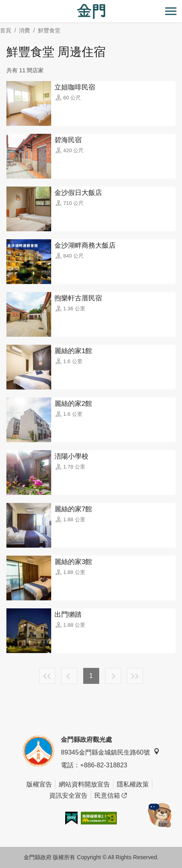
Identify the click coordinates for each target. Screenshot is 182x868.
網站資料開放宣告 (84, 784)
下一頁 (113, 676)
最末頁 (135, 676)
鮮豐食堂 (49, 30)
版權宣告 (39, 784)
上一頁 (69, 676)
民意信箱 (111, 796)
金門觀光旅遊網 (91, 11)
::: (3, 5)
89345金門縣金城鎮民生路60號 (110, 752)
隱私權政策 (133, 784)
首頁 (6, 30)
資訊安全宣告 (68, 796)
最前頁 (47, 676)
